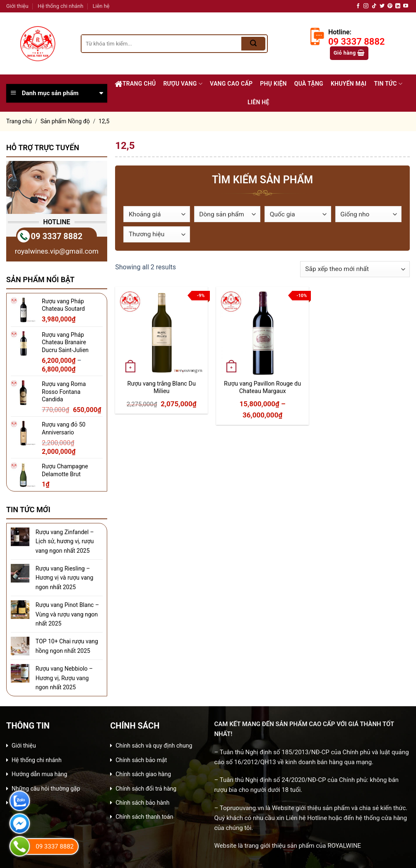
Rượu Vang (183, 84)
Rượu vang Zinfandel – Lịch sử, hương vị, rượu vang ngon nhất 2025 (65, 541)
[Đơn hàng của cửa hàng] (355, 269)
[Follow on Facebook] (358, 6)
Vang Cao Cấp (231, 84)
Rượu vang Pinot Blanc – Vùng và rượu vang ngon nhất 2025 (67, 614)
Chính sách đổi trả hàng (146, 789)
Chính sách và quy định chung (154, 746)
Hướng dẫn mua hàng (39, 774)
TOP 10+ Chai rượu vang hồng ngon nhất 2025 (67, 646)
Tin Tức (388, 84)
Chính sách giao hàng (143, 774)
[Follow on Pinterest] (390, 6)
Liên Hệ (258, 102)
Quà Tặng (309, 84)
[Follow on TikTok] (374, 6)
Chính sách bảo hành (142, 803)
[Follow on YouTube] (406, 6)
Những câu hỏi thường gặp (46, 789)
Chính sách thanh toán (144, 817)
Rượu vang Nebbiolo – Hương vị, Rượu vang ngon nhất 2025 (64, 678)
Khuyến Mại (349, 84)
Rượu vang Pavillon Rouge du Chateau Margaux (262, 388)
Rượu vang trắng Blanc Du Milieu (162, 388)
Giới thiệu (17, 6)
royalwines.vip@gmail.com (57, 251)
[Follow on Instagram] (366, 6)
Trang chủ (135, 84)
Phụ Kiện (273, 84)
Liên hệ (101, 6)
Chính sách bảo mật (141, 760)
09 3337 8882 (57, 236)
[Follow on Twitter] (382, 6)
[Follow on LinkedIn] (398, 6)
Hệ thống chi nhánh (60, 6)
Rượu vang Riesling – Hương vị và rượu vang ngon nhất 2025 (65, 578)
